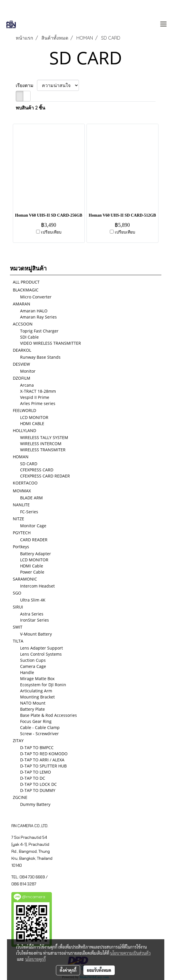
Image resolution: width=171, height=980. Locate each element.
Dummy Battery (35, 804)
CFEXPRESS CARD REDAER (45, 476)
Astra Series (32, 614)
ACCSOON (23, 324)
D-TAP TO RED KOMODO (44, 754)
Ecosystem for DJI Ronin (43, 685)
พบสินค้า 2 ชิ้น (30, 108)
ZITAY (18, 741)
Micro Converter (36, 297)
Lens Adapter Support (42, 648)
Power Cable (32, 572)
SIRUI (18, 607)
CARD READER (34, 540)
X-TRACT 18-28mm (38, 391)
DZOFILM (22, 378)
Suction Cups (33, 660)
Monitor (28, 371)
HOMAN (21, 457)
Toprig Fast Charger (39, 331)
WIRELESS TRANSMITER (43, 450)
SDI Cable (29, 337)
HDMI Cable (32, 566)
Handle (27, 672)
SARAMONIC (25, 579)
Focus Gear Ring (36, 721)
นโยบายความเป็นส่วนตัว (130, 953)
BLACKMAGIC (26, 290)
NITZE (18, 519)
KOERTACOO (25, 483)
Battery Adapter (36, 554)
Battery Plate (32, 709)
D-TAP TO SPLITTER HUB (43, 766)
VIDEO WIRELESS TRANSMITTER (51, 343)
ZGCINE (20, 797)
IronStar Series (35, 620)
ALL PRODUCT (26, 282)
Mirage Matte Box (37, 679)
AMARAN (22, 304)
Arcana (27, 385)
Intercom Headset (37, 586)
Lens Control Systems (41, 654)
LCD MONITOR (34, 417)
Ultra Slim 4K (33, 600)
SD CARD (29, 464)
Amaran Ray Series (38, 317)
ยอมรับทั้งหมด (99, 970)
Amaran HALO (34, 311)
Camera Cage (33, 666)
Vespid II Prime (35, 397)
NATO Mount (33, 703)
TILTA (18, 641)
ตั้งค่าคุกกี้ (68, 970)
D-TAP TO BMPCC (37, 748)
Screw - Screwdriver (39, 734)
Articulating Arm (36, 691)
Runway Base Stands (40, 357)
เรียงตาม (26, 85)
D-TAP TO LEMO (36, 772)
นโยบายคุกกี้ (36, 959)
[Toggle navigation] (163, 24)
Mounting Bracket (37, 697)
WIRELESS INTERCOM (41, 444)
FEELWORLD (24, 410)
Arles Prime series (38, 403)
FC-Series (29, 512)
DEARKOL (22, 350)
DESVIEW (21, 364)
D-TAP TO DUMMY (38, 790)
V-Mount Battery (36, 634)
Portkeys (21, 547)
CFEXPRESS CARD (37, 470)
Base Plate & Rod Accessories (49, 715)
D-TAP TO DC (33, 778)
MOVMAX (22, 491)
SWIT (18, 627)
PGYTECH (22, 533)
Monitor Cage (33, 526)
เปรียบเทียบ (51, 232)
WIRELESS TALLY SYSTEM (44, 437)
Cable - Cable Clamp (40, 727)
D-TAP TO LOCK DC (38, 784)
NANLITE (21, 505)
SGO (17, 593)
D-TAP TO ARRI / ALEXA (42, 760)
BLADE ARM (31, 498)
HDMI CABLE (32, 423)
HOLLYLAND (24, 430)
